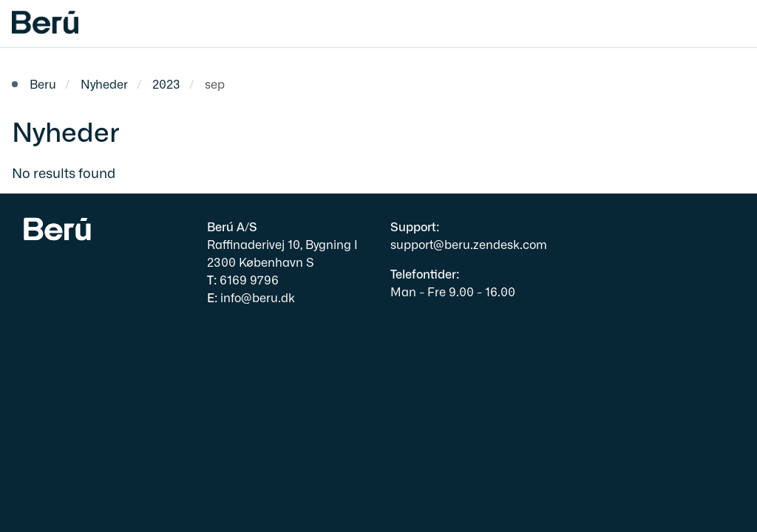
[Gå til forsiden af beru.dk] (39, 24)
